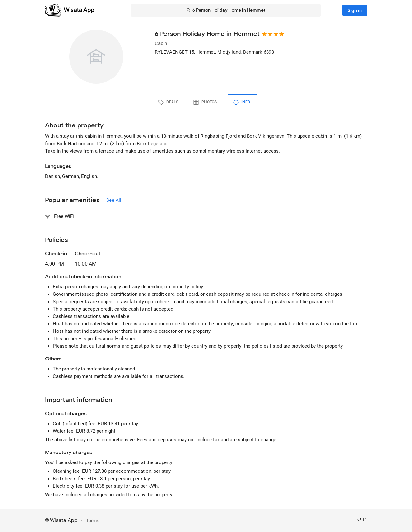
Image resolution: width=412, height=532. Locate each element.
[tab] (169, 102)
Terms (93, 521)
